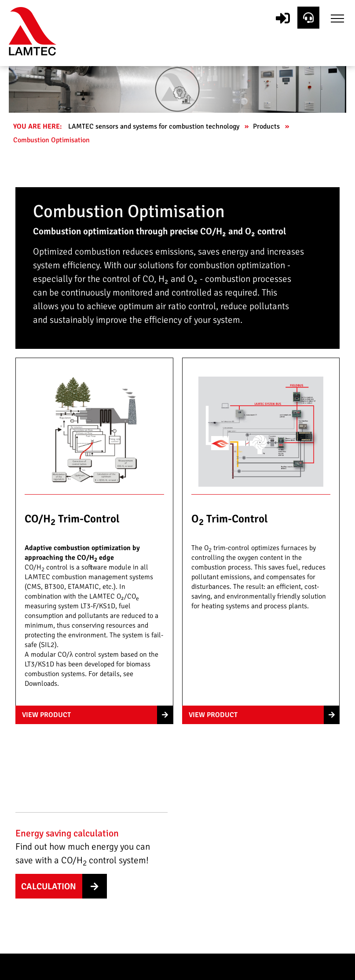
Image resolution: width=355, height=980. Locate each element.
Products (267, 126)
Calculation (49, 886)
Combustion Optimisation (52, 140)
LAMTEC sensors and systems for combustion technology (155, 126)
